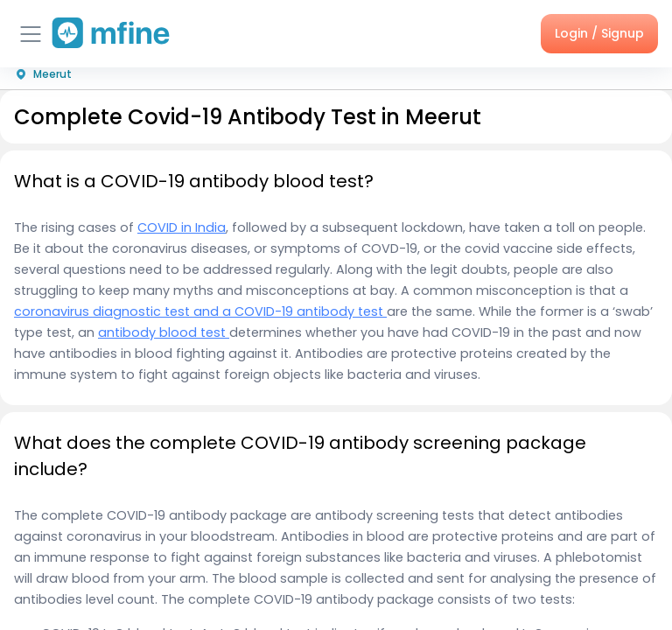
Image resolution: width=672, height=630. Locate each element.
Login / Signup (599, 33)
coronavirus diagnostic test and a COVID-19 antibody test (200, 311)
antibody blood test (164, 332)
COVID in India (182, 227)
